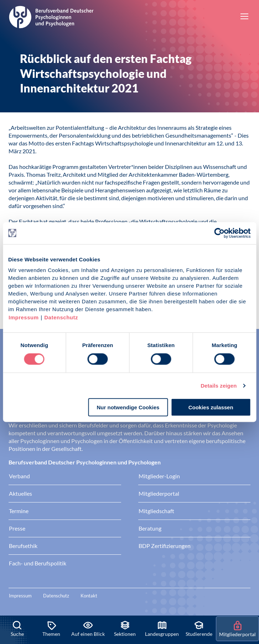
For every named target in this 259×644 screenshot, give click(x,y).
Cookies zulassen (211, 407)
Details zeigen (219, 385)
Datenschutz (61, 317)
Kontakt (89, 596)
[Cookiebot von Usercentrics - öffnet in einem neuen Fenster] (220, 233)
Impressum (24, 317)
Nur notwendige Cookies (128, 407)
